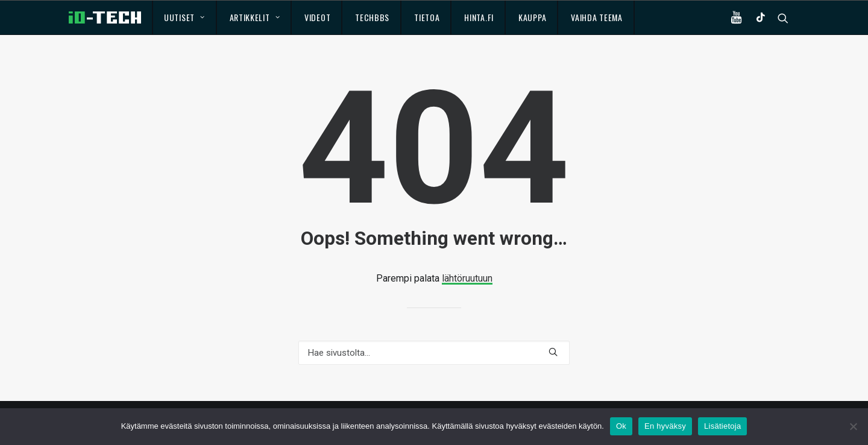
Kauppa (532, 17)
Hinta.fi (479, 17)
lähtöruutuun (467, 278)
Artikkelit (255, 17)
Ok (621, 426)
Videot (317, 17)
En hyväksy (665, 426)
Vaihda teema (596, 17)
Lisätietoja (722, 426)
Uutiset (184, 17)
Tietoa (427, 17)
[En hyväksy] (853, 426)
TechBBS (372, 17)
